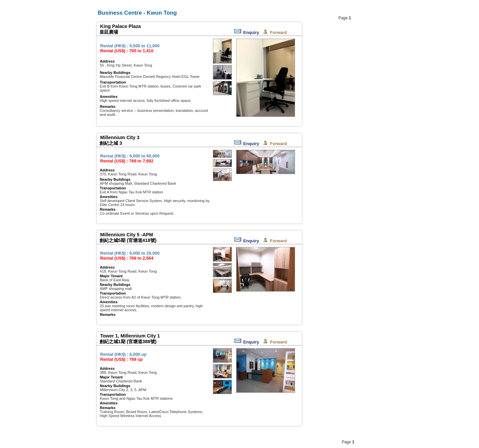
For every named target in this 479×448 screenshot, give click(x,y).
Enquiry (251, 32)
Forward (278, 32)
